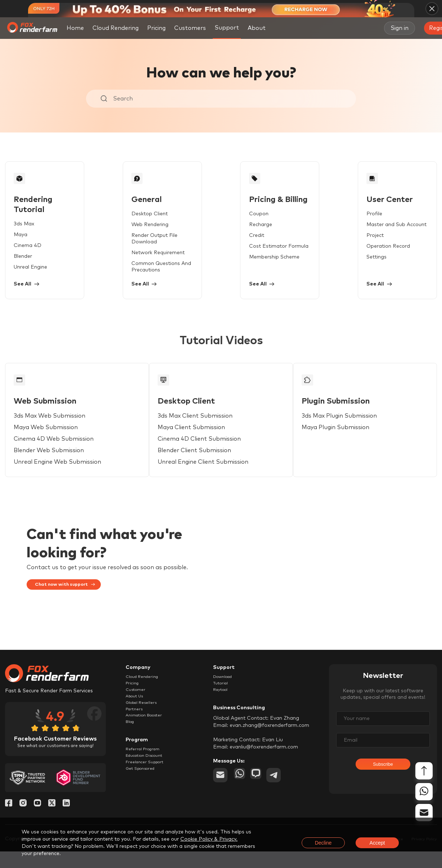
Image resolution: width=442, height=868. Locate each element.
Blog (131, 752)
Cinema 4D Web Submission (56, 452)
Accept (377, 843)
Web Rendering (145, 231)
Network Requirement (153, 253)
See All (31, 287)
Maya (23, 231)
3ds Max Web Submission (52, 429)
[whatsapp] (241, 797)
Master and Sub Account (377, 231)
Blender (25, 253)
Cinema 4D (30, 242)
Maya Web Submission (48, 441)
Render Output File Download (163, 242)
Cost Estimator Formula (266, 253)
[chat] (262, 797)
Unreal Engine (33, 264)
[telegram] (283, 797)
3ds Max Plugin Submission (349, 429)
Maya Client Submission (197, 441)
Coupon (246, 220)
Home (75, 28)
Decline (323, 843)
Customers (190, 28)
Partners (136, 736)
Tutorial (222, 702)
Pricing (156, 28)
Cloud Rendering (116, 28)
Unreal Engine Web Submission (60, 475)
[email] (220, 797)
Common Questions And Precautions (156, 267)
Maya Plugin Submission (345, 441)
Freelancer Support (149, 798)
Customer (138, 711)
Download (226, 694)
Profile (355, 220)
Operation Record (368, 253)
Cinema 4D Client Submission (205, 452)
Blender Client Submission (200, 464)
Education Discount (150, 790)
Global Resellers (145, 727)
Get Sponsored (144, 806)
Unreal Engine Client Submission (209, 475)
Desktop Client (145, 220)
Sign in (400, 28)
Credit (244, 242)
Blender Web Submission (51, 464)
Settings (357, 264)
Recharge (248, 231)
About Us (137, 719)
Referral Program (147, 781)
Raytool (223, 711)
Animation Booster (148, 744)
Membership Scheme (262, 264)
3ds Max (26, 220)
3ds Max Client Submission (201, 429)
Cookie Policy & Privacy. (209, 839)
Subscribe (383, 785)
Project (355, 242)
